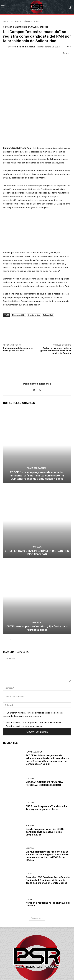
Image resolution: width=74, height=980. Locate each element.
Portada (8, 27)
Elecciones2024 (19, 279)
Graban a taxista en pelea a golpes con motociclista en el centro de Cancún (56, 315)
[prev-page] (5, 604)
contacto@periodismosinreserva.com (44, 964)
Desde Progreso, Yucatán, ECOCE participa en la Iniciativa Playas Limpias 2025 (45, 796)
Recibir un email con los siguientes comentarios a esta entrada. (35, 687)
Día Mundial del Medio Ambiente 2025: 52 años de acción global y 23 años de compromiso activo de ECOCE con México (48, 820)
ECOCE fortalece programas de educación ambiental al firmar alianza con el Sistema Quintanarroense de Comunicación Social (37, 440)
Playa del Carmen (32, 21)
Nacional (30, 812)
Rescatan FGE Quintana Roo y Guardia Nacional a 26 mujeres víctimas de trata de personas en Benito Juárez (48, 844)
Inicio (5, 21)
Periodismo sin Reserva (23, 47)
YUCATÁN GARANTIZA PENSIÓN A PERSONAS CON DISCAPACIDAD (37, 517)
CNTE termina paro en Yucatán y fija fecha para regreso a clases (37, 592)
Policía (29, 838)
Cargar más (37, 883)
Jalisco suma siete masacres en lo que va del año (18, 314)
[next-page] (10, 604)
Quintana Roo (16, 21)
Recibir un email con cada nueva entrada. (24, 690)
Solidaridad (48, 279)
